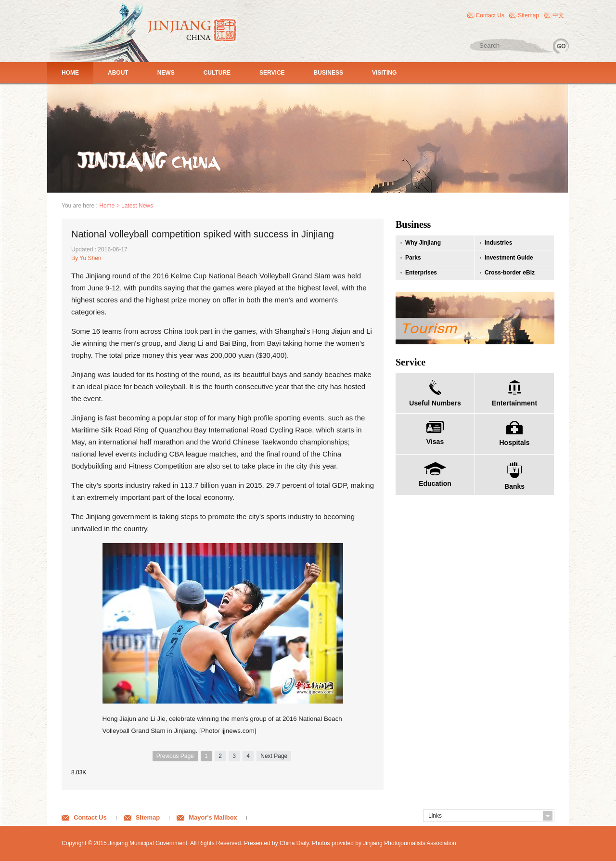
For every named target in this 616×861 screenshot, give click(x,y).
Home (107, 206)
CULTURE (217, 73)
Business (413, 224)
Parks (413, 258)
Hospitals (514, 443)
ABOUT (118, 73)
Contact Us (490, 15)
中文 (558, 15)
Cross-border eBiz (510, 273)
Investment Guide (509, 258)
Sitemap (528, 15)
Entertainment (514, 403)
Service (411, 362)
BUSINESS (328, 73)
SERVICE (272, 73)
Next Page (274, 756)
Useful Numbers (435, 403)
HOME (70, 73)
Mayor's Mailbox (213, 817)
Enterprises (421, 273)
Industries (498, 243)
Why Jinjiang (423, 243)
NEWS (166, 73)
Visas (435, 442)
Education (435, 483)
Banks (514, 486)
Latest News (137, 206)
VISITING (384, 73)
